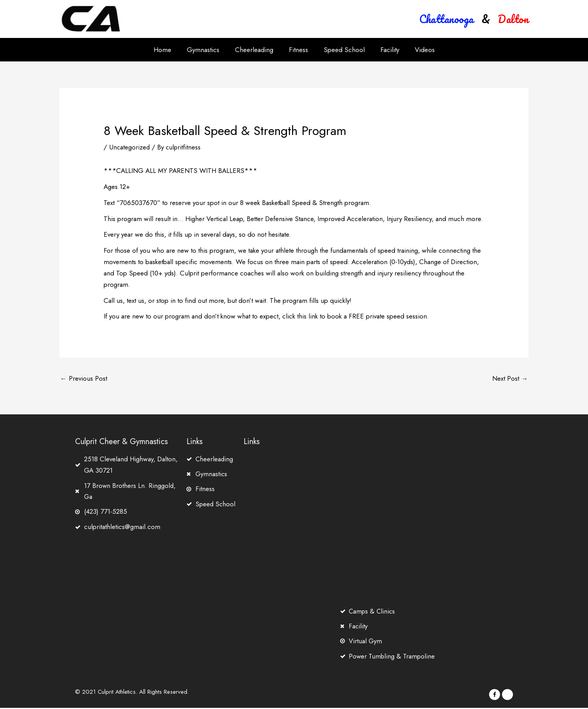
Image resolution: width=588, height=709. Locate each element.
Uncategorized (130, 147)
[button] (446, 19)
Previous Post (83, 379)
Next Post (510, 379)
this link (307, 316)
